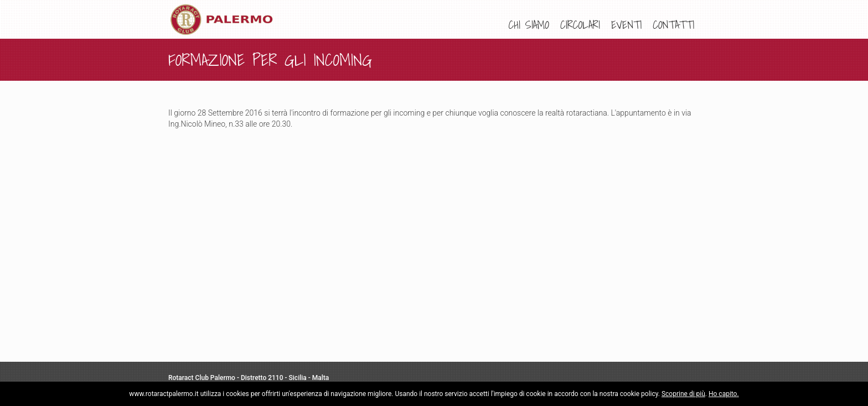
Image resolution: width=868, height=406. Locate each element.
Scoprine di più (683, 394)
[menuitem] (529, 25)
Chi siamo (529, 25)
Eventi (626, 25)
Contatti (673, 25)
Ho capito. (724, 394)
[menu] (601, 25)
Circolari (580, 25)
